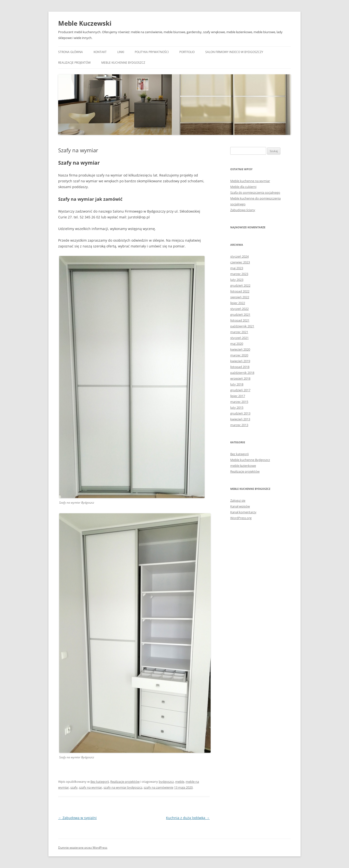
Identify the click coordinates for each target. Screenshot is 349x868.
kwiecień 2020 (240, 349)
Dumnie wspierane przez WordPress (83, 848)
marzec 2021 (239, 332)
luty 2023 (237, 280)
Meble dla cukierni (243, 187)
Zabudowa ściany (243, 210)
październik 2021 (242, 326)
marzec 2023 (239, 274)
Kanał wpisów (240, 506)
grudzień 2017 (240, 390)
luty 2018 (237, 384)
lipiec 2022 (238, 303)
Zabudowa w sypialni (77, 818)
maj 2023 (237, 268)
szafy (74, 787)
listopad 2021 (240, 320)
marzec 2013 (239, 425)
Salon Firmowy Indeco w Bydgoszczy (234, 52)
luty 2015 (237, 407)
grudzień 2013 (240, 413)
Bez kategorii (100, 782)
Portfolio (187, 52)
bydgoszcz (166, 782)
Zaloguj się (238, 500)
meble (180, 782)
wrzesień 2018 (240, 378)
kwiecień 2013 (240, 419)
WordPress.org (241, 518)
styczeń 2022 (239, 309)
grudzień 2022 (240, 285)
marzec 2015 (239, 402)
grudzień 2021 (240, 315)
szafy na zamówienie (159, 787)
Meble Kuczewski (85, 23)
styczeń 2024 (239, 256)
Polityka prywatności (152, 52)
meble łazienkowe (243, 466)
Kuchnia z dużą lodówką (188, 818)
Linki (121, 52)
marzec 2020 (239, 355)
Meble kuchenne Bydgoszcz (123, 63)
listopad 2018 (240, 367)
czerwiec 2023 (240, 262)
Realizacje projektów (74, 63)
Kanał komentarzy (243, 512)
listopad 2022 (240, 291)
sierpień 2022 (240, 297)
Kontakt (100, 52)
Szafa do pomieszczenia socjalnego (255, 192)
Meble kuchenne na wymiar (250, 181)
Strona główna (71, 52)
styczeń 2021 (239, 338)
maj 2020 (237, 344)
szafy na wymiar (91, 787)
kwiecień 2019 (240, 361)
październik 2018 (242, 373)
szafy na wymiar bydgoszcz (123, 787)
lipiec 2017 (238, 396)
